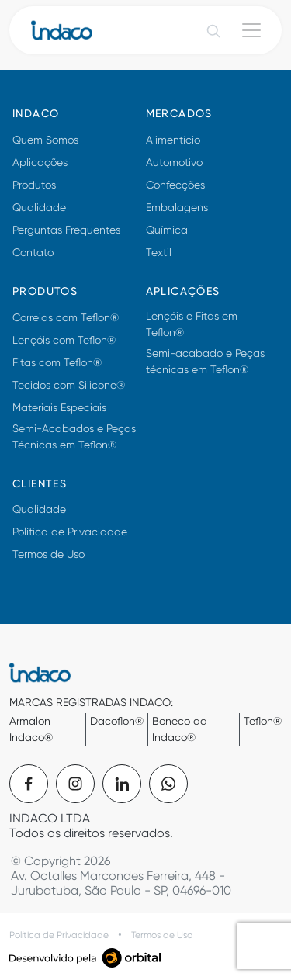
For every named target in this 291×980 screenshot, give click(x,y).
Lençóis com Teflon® (64, 340)
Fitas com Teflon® (57, 362)
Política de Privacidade (70, 532)
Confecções (175, 185)
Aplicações (40, 162)
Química (167, 230)
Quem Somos (45, 140)
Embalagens (177, 207)
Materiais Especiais (59, 407)
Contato (33, 252)
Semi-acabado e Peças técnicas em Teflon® (205, 361)
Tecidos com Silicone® (69, 385)
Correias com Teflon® (66, 317)
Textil (159, 252)
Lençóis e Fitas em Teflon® (192, 324)
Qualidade (39, 207)
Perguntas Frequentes (66, 230)
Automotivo (174, 162)
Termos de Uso (48, 554)
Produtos (34, 185)
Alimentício (173, 140)
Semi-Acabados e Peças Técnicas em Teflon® (74, 436)
